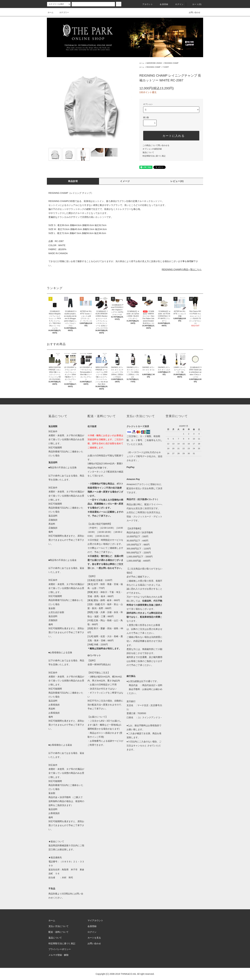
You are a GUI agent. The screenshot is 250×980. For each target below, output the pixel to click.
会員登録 (162, 4)
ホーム (51, 12)
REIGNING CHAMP (171, 63)
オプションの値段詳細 (152, 149)
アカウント (146, 4)
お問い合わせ (193, 12)
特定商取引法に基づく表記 (154, 156)
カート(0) (195, 4)
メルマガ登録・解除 (59, 955)
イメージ (125, 181)
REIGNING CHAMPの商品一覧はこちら (182, 269)
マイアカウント (95, 920)
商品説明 (73, 181)
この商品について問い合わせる (156, 145)
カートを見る (94, 938)
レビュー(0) (177, 181)
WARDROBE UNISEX (154, 63)
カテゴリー (62, 12)
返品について (148, 152)
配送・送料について (59, 932)
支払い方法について (59, 926)
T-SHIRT (166, 67)
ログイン (178, 4)
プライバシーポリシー (60, 949)
